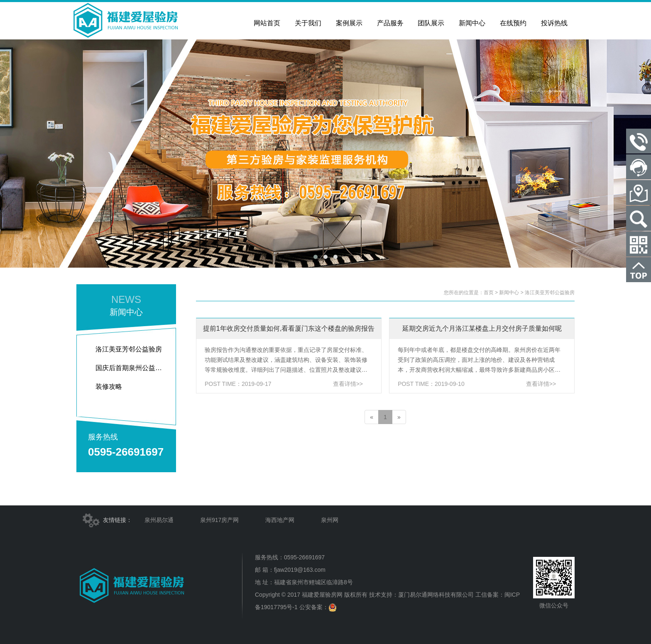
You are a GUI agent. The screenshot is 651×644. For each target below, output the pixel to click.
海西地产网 (280, 520)
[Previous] (372, 417)
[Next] (399, 417)
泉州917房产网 (219, 520)
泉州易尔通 (159, 520)
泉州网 (330, 520)
